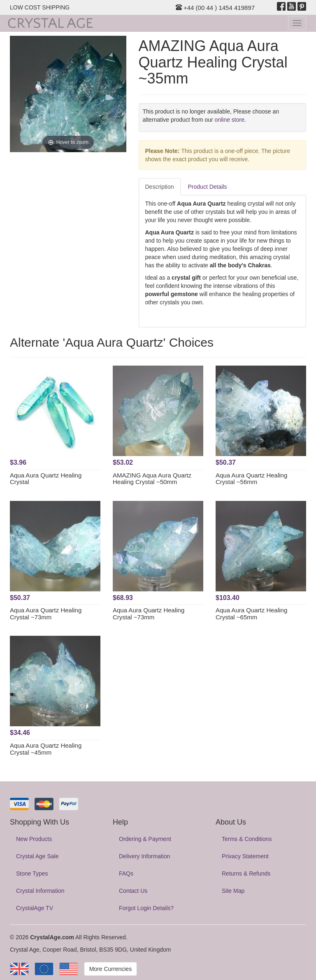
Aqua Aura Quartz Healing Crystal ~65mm (251, 614)
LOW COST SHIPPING (40, 7)
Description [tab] (160, 187)
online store (230, 120)
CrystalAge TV (35, 908)
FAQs (126, 873)
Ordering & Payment (145, 839)
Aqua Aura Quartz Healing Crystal (46, 479)
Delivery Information (145, 856)
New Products (34, 839)
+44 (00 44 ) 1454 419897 (215, 8)
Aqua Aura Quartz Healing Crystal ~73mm (46, 614)
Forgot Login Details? (146, 908)
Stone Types (32, 873)
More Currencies (110, 969)
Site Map (233, 891)
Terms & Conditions (247, 839)
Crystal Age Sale (37, 856)
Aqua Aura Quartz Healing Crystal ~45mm (46, 749)
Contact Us (133, 891)
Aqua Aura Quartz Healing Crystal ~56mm (251, 479)
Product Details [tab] (208, 187)
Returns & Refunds (246, 873)
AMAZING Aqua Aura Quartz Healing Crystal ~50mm (152, 479)
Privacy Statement (245, 856)
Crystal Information (40, 891)
